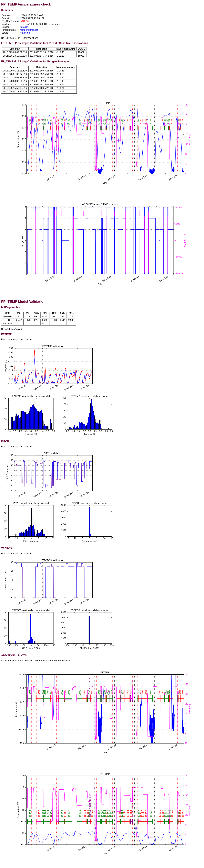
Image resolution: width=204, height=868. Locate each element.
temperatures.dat (29, 30)
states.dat (25, 33)
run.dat (24, 27)
